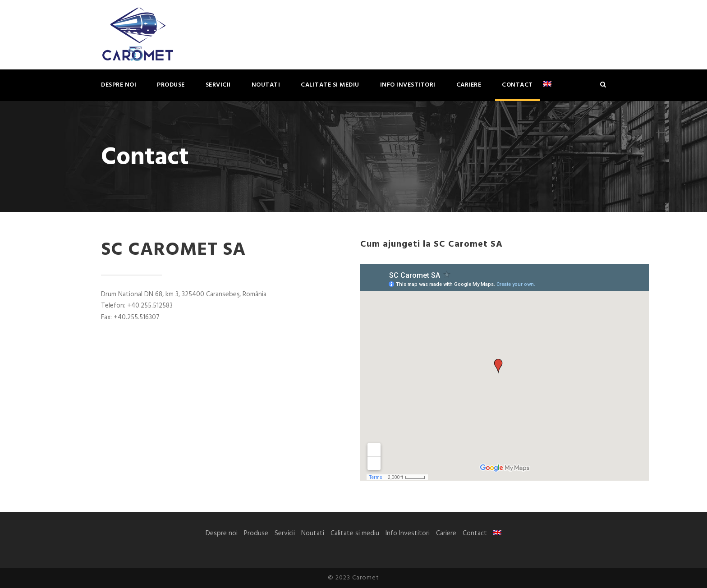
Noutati (266, 85)
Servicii (218, 85)
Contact (517, 85)
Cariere (469, 85)
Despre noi (119, 85)
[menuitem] (547, 90)
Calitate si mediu (330, 85)
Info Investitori (408, 85)
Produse (171, 85)
